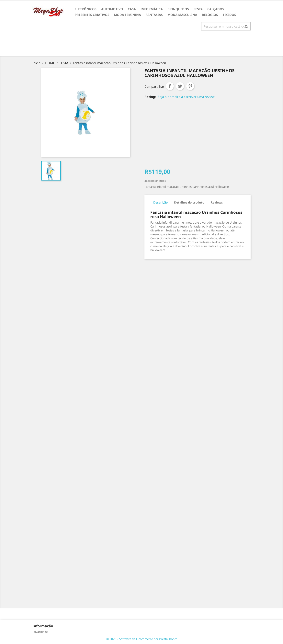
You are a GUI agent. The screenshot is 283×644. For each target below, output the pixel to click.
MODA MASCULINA (182, 15)
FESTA (198, 9)
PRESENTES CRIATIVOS (92, 15)
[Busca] (226, 26)
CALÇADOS (216, 9)
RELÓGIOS (210, 15)
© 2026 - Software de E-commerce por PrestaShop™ (142, 639)
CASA (132, 9)
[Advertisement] (141, 45)
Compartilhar (170, 86)
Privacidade (40, 632)
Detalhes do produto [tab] (189, 202)
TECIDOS (229, 15)
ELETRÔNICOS (86, 9)
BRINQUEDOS (178, 9)
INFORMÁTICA (152, 9)
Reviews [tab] (217, 202)
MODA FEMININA (127, 15)
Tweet (180, 86)
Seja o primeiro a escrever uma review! (187, 97)
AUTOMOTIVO (112, 9)
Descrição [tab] (160, 202)
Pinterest (190, 86)
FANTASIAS (154, 15)
